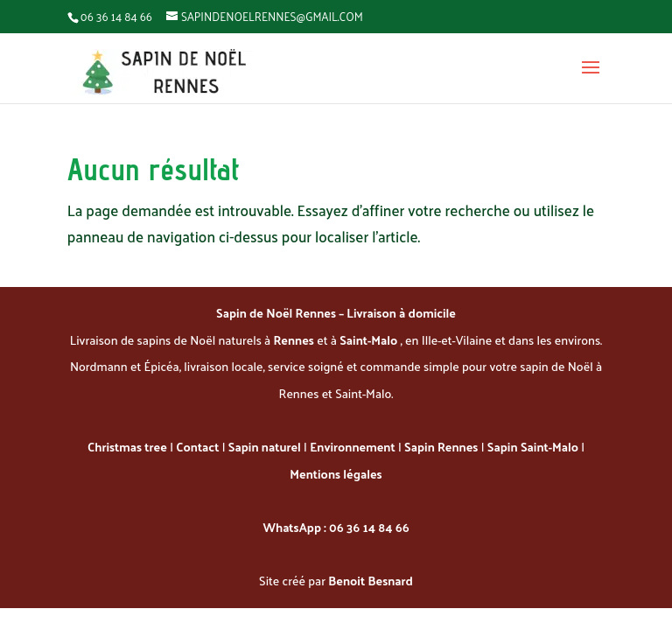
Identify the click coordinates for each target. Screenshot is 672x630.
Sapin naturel (265, 447)
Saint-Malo (370, 340)
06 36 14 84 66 (116, 16)
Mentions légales (336, 474)
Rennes (296, 340)
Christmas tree (127, 447)
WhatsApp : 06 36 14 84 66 (336, 527)
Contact (197, 447)
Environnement (352, 447)
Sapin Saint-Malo (533, 447)
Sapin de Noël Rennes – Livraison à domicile (336, 313)
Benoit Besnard (371, 581)
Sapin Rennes (441, 447)
